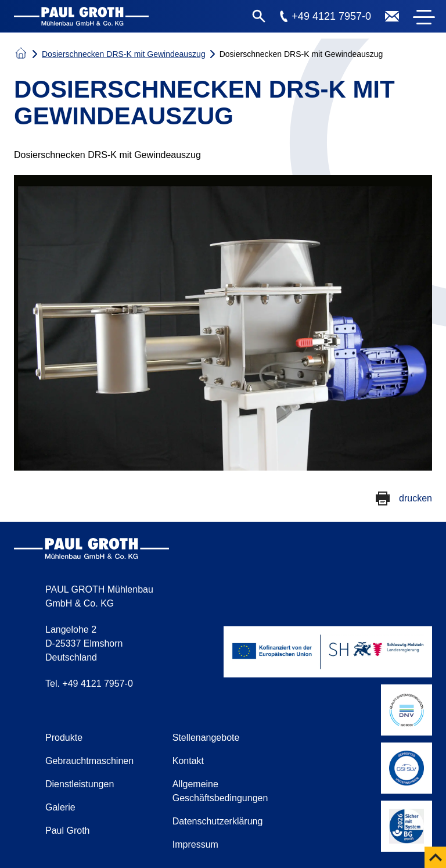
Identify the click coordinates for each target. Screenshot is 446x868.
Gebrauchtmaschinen (89, 761)
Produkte (64, 738)
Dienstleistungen (80, 784)
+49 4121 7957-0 (331, 16)
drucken (416, 498)
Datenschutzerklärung (218, 821)
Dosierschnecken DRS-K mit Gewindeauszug (124, 54)
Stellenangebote (206, 738)
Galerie (60, 807)
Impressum (195, 844)
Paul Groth (67, 831)
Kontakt (188, 761)
